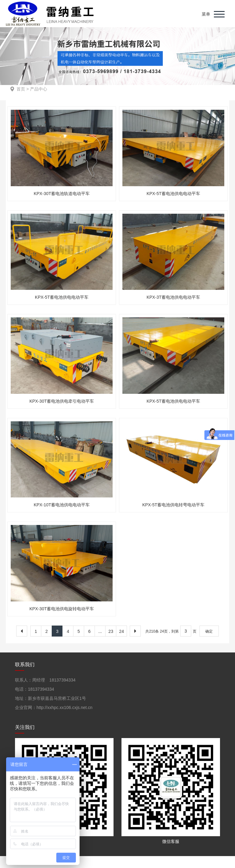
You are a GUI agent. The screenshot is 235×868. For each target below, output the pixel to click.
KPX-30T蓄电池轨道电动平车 (62, 194)
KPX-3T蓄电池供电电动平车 (173, 297)
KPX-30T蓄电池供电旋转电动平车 (62, 609)
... (100, 631)
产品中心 (39, 89)
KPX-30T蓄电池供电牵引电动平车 (62, 401)
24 (121, 631)
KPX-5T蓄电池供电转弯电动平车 (173, 505)
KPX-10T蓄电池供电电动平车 (62, 505)
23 (111, 631)
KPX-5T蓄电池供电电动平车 (173, 194)
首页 (21, 89)
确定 (209, 631)
